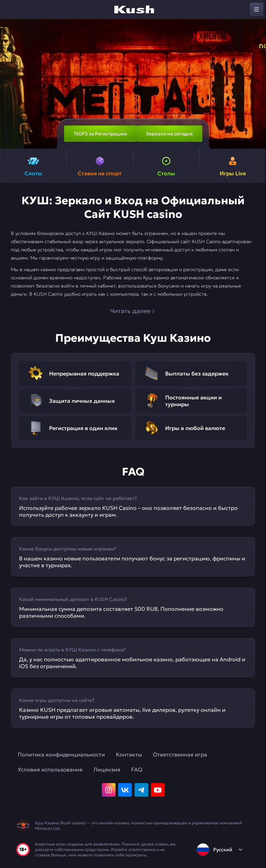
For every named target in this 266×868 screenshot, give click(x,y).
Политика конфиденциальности (61, 754)
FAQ (137, 769)
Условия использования (50, 769)
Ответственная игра (180, 754)
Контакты (129, 754)
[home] (133, 10)
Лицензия (107, 769)
